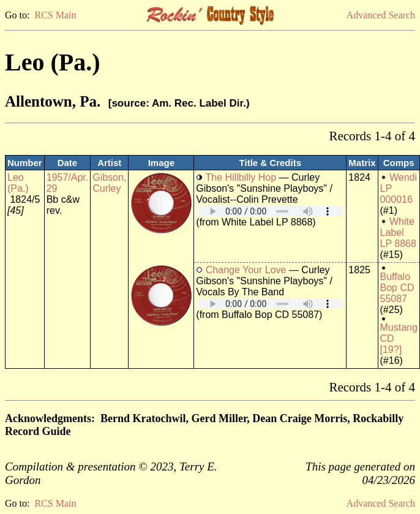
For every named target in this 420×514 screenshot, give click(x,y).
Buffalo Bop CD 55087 (397, 288)
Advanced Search (381, 15)
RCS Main (55, 15)
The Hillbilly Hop (241, 177)
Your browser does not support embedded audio (270, 211)
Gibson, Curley (109, 183)
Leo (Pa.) (18, 183)
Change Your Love (246, 270)
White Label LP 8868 (398, 232)
